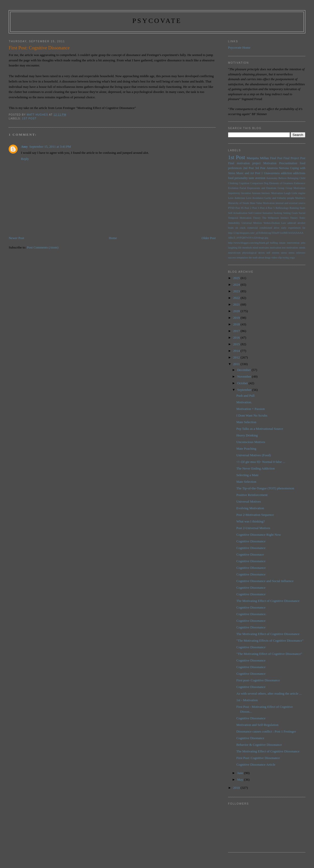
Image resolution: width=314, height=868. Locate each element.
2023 (237, 291)
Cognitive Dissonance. (251, 614)
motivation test (278, 248)
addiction (286, 173)
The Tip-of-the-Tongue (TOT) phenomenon (265, 488)
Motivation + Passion (250, 409)
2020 (237, 311)
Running (294, 208)
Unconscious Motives (251, 442)
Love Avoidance (255, 198)
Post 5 (271, 208)
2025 (237, 278)
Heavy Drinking (247, 435)
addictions (299, 173)
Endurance (299, 183)
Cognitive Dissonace (250, 554)
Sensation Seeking (272, 213)
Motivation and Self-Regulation (257, 725)
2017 (237, 331)
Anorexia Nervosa (278, 168)
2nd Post (248, 168)
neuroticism (234, 253)
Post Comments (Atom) (43, 247)
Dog (266, 183)
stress (284, 253)
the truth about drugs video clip (265, 258)
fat (304, 228)
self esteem (273, 253)
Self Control (255, 213)
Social (302, 213)
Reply (25, 159)
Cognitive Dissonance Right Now (259, 535)
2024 (237, 285)
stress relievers (297, 253)
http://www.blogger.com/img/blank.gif (248, 243)
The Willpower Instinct (275, 218)
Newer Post (16, 238)
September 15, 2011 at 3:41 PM (50, 147)
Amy (24, 147)
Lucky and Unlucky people (279, 198)
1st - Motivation (247, 700)
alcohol (301, 223)
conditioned (266, 228)
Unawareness (272, 173)
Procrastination (288, 163)
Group (281, 188)
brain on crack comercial (243, 228)
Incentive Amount (251, 193)
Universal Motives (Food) (253, 455)
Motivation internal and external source (284, 203)
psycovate (157, 21)
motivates (264, 248)
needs (302, 248)
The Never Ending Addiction (256, 468)
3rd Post (260, 168)
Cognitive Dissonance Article (256, 764)
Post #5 (240, 208)
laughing (233, 248)
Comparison (257, 183)
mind (255, 248)
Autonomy (272, 178)
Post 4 (263, 208)
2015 (237, 344)
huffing (274, 243)
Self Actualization (238, 213)
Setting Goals (290, 213)
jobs (303, 243)
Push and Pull (245, 396)
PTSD (231, 208)
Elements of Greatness (281, 183)
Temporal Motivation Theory (244, 218)
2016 (237, 337)
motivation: (292, 248)
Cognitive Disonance (250, 738)
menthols (247, 248)
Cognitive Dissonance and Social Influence (265, 581)
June (240, 773)
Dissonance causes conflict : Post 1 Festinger (266, 731)
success (232, 258)
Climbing (233, 183)
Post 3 (256, 208)
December (244, 370)
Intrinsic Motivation (272, 193)
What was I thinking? (251, 521)
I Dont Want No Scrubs (252, 415)
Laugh (287, 193)
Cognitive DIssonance (251, 568)
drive (276, 228)
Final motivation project (244, 163)
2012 (237, 357)
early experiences (291, 228)
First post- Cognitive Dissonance (258, 680)
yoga (292, 258)
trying (286, 258)
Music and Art (245, 173)
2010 (237, 788)
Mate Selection (246, 422)
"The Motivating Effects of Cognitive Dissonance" (270, 640)
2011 (237, 364)
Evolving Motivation (250, 508)
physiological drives (254, 253)
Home (113, 238)
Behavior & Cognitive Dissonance (259, 745)
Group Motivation (295, 188)
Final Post (276, 158)
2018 (237, 324)
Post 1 (259, 173)
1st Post (29, 119)
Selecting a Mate (247, 475)
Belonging (293, 178)
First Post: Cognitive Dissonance (258, 758)
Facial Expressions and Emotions (258, 188)
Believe (283, 178)
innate (282, 243)
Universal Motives (252, 223)
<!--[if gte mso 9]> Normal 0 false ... (261, 462)
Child (302, 178)
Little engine (298, 193)
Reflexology (282, 208)
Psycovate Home (239, 47)
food (231, 178)
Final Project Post (294, 158)
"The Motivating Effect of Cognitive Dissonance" (269, 654)
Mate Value (256, 203)
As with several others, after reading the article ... (269, 693)
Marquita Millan (258, 158)
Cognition (244, 183)
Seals (303, 208)
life (240, 248)
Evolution (233, 188)
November (244, 376)
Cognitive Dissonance (251, 541)
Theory (294, 218)
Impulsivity (234, 193)
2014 (237, 351)
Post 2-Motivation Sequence (255, 515)
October (243, 383)
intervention (293, 243)
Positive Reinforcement (252, 495)
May (240, 780)
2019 (237, 318)
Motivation (270, 163)
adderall (292, 223)
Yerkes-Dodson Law (275, 223)
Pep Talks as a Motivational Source (260, 429)
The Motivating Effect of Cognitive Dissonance (268, 601)
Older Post (209, 238)
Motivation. (244, 402)
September (245, 390)
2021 (237, 304)
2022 (237, 298)
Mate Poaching (246, 449)
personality (241, 178)
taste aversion (257, 178)
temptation (242, 258)
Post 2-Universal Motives (253, 528)
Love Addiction (237, 198)
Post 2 (248, 208)
